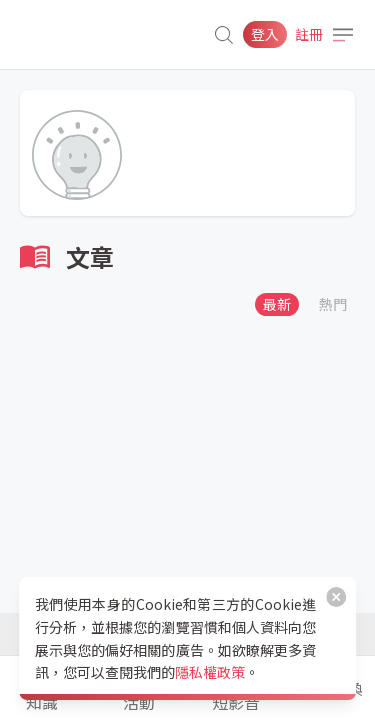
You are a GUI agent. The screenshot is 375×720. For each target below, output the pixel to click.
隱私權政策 (210, 672)
